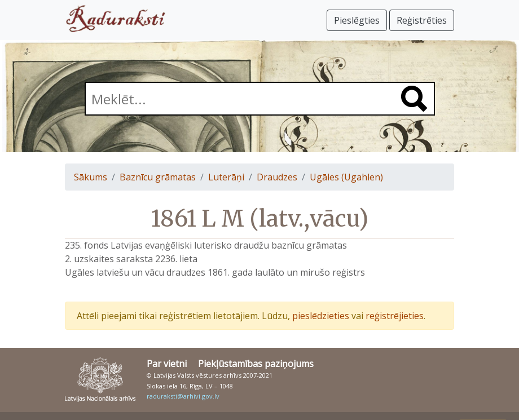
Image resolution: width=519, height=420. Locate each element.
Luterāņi (226, 177)
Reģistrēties (422, 20)
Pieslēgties (357, 20)
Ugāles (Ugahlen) (346, 177)
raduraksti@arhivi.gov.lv (183, 396)
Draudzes (277, 177)
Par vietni (167, 364)
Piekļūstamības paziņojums (256, 364)
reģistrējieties (395, 316)
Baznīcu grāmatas (158, 177)
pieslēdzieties (321, 316)
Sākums (91, 177)
